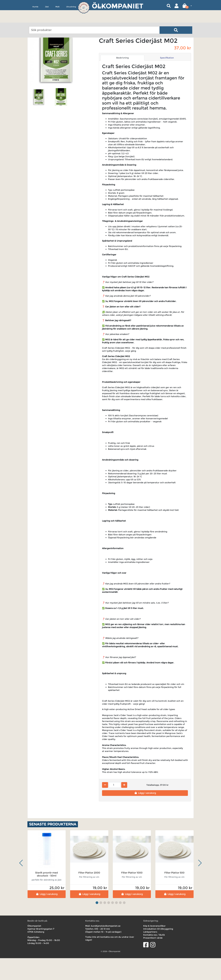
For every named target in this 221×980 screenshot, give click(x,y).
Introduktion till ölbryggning (158, 951)
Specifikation (167, 80)
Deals (129, 20)
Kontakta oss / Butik (154, 957)
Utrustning (71, 20)
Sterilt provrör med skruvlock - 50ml (47, 896)
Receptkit (99, 20)
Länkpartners (150, 954)
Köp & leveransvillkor (154, 948)
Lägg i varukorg (145, 815)
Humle (35, 20)
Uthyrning (115, 20)
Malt (57, 20)
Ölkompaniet (118, 6)
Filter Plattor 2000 (89, 895)
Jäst (47, 20)
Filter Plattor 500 (174, 895)
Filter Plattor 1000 (132, 895)
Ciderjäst (51, 47)
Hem (32, 47)
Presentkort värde (153, 960)
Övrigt (86, 20)
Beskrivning (122, 80)
